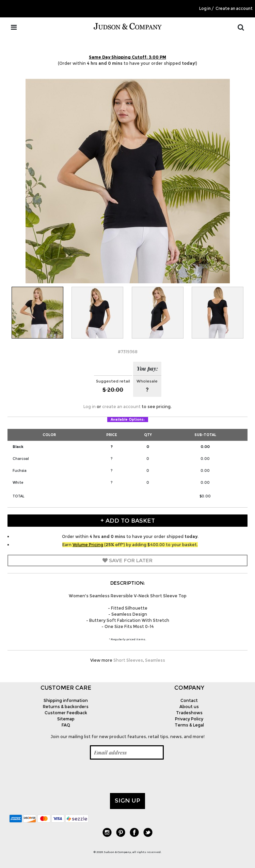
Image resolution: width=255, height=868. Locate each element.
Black (18, 447)
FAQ (66, 725)
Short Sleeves (128, 660)
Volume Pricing (88, 545)
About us (189, 707)
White (18, 483)
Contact (189, 700)
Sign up (127, 800)
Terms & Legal (189, 725)
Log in (205, 9)
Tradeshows (189, 713)
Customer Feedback (66, 713)
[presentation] (61, 776)
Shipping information (66, 700)
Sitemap (66, 719)
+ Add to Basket (128, 521)
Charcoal (21, 459)
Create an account (234, 9)
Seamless (155, 660)
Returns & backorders (66, 707)
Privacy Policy (189, 719)
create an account (121, 407)
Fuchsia (20, 471)
